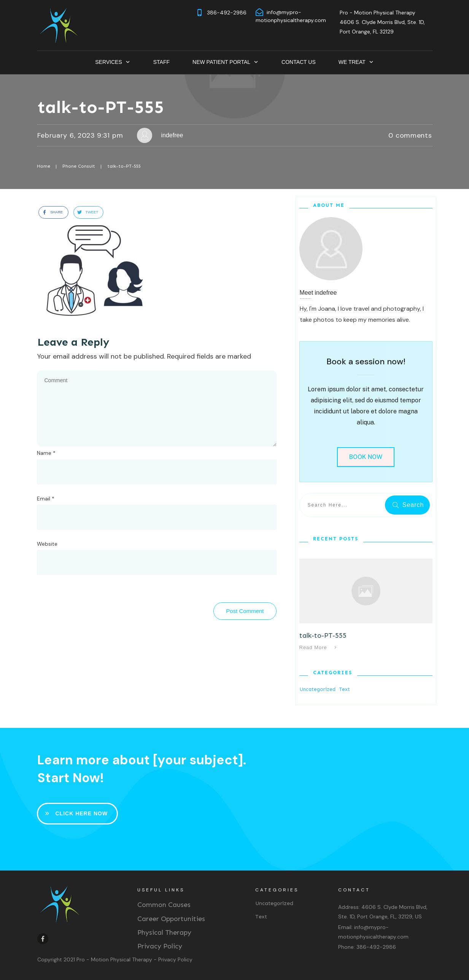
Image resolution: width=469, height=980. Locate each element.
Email (46, 499)
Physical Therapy (164, 932)
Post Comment (245, 611)
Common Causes (164, 905)
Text (345, 689)
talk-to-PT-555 (101, 107)
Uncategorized (318, 689)
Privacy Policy (160, 946)
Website (47, 544)
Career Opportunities (171, 919)
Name (46, 453)
